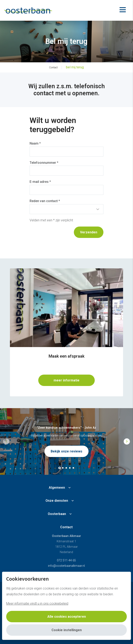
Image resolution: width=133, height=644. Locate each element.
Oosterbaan (57, 514)
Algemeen (57, 488)
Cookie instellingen (67, 630)
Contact (66, 527)
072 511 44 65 (66, 560)
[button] (59, 468)
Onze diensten (57, 501)
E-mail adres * (40, 182)
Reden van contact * (45, 201)
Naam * (35, 143)
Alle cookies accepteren (67, 617)
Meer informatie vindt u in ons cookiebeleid (37, 604)
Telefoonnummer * (44, 163)
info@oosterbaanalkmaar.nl (66, 566)
